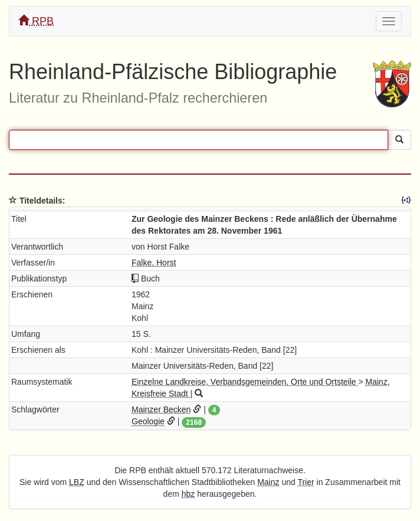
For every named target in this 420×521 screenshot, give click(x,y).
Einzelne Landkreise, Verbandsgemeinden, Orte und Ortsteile (245, 382)
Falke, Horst (154, 263)
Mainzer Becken (161, 409)
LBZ (77, 482)
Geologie (148, 421)
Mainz (268, 482)
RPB (36, 21)
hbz (188, 494)
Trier (306, 482)
